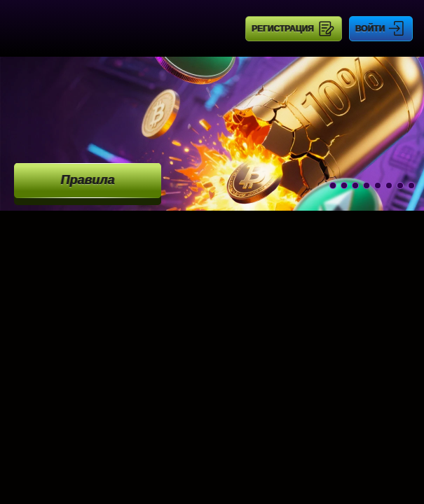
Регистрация (283, 29)
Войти (370, 29)
